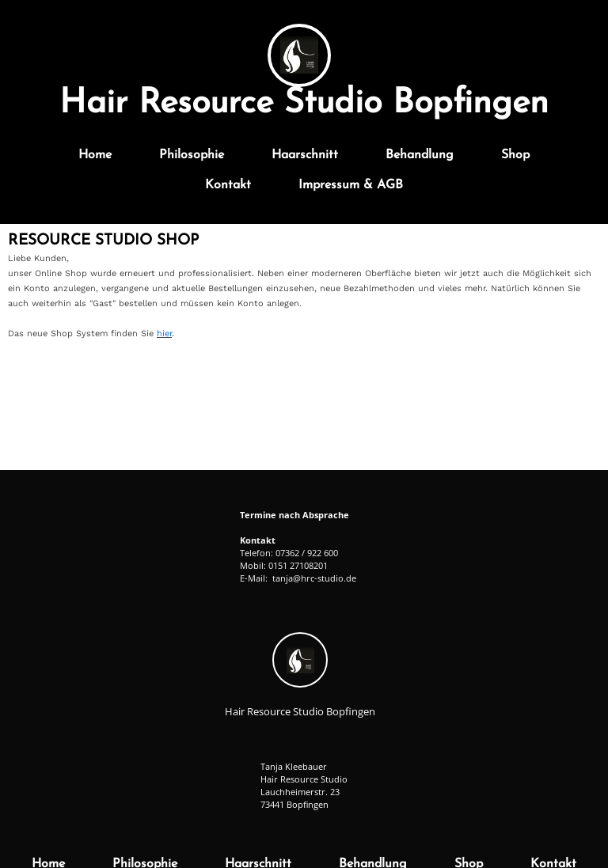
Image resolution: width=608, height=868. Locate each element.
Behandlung (420, 155)
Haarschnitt (305, 155)
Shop (515, 155)
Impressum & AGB (351, 185)
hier (164, 334)
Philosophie (192, 155)
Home (95, 155)
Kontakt (228, 185)
